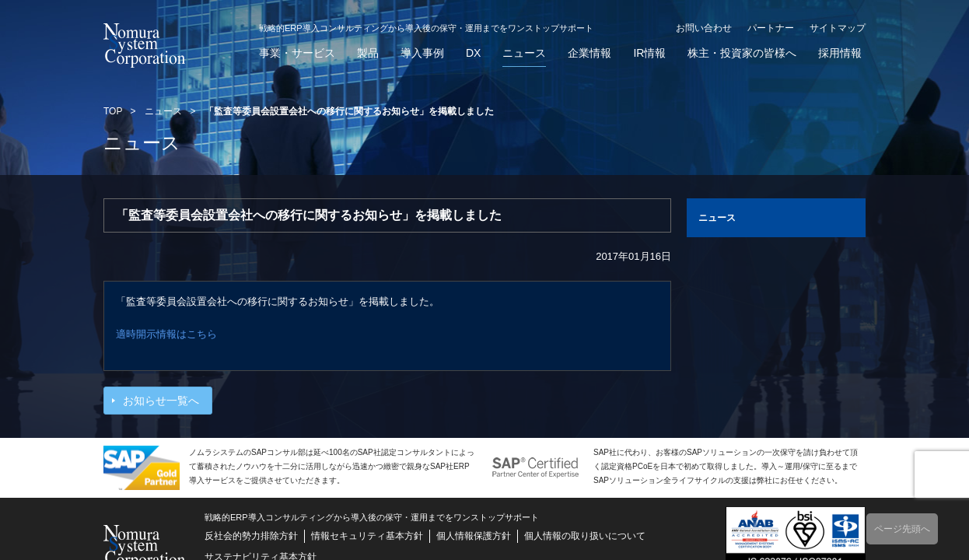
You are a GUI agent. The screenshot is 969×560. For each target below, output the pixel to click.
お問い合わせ (704, 28)
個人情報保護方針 (474, 536)
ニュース (524, 53)
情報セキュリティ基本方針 (367, 536)
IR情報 (649, 53)
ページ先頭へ (902, 529)
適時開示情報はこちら (166, 334)
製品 (368, 53)
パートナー (771, 28)
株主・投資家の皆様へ (742, 53)
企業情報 (589, 53)
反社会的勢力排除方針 (251, 536)
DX (473, 53)
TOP (113, 111)
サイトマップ (838, 28)
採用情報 (840, 53)
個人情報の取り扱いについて (585, 536)
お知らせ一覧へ (161, 401)
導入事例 (422, 53)
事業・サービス (297, 53)
